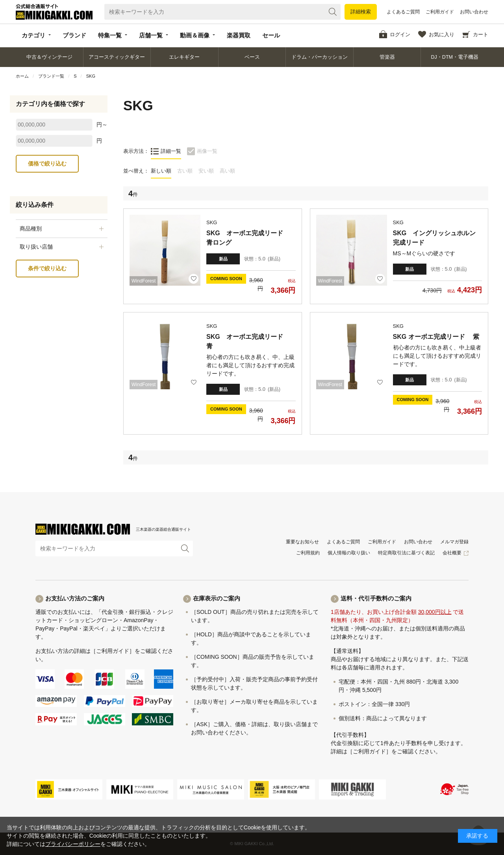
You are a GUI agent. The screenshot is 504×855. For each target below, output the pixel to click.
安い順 (206, 171)
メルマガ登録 (454, 542)
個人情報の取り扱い (349, 553)
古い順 (185, 171)
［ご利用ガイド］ (113, 651)
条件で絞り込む (47, 268)
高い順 (227, 171)
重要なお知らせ (302, 542)
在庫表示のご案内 (217, 598)
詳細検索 (361, 12)
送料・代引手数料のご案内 (376, 598)
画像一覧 (207, 151)
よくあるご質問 (403, 12)
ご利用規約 (308, 553)
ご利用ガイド (440, 12)
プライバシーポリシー (73, 844)
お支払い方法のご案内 (75, 598)
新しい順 (161, 171)
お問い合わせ (474, 12)
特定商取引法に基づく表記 (406, 553)
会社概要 (452, 553)
